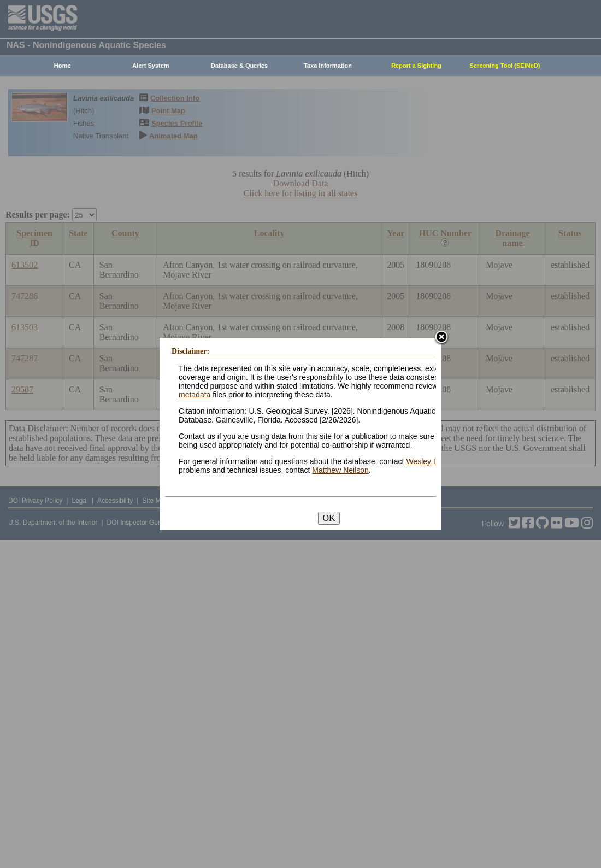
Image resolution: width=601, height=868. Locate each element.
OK (329, 518)
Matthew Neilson (340, 470)
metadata (195, 395)
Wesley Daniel (430, 461)
